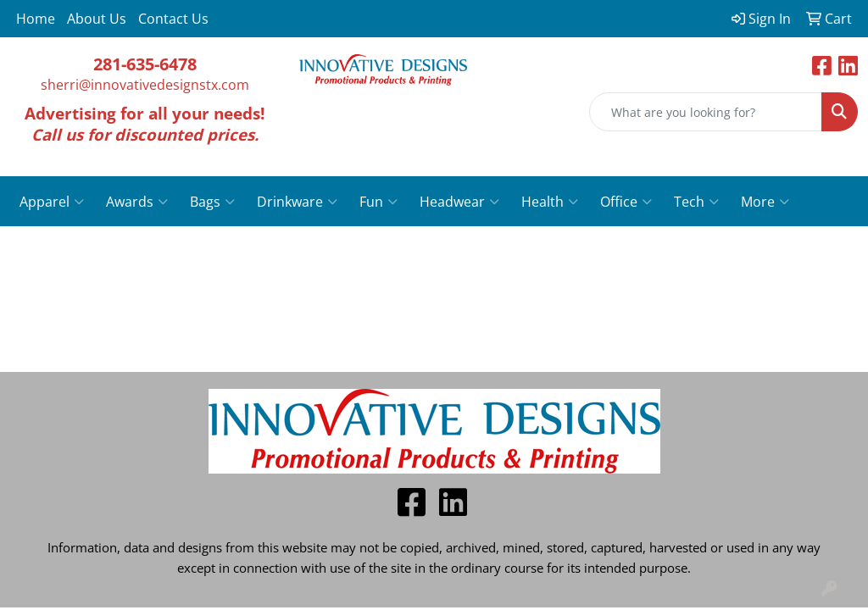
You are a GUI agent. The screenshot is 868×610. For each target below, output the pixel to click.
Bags (212, 202)
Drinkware (297, 202)
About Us (97, 19)
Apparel (52, 202)
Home (36, 19)
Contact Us (173, 19)
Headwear (459, 202)
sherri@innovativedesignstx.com (145, 85)
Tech (696, 202)
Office (626, 202)
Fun (378, 202)
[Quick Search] (706, 112)
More (765, 202)
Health (550, 202)
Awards (137, 202)
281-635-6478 (145, 64)
